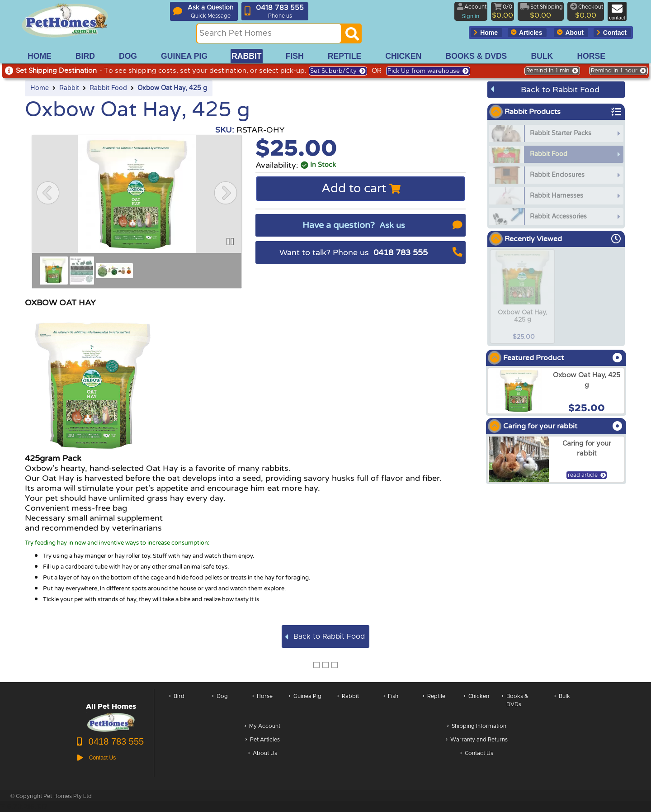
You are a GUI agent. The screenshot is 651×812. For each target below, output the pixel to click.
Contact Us (477, 754)
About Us (263, 754)
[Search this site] (269, 33)
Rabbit (69, 88)
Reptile (434, 705)
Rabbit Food (108, 88)
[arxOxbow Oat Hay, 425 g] (556, 391)
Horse (262, 705)
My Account (262, 727)
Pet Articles (263, 740)
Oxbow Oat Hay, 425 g (172, 88)
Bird (177, 705)
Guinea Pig (305, 705)
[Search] (352, 36)
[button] (48, 193)
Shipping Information (477, 727)
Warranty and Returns (477, 740)
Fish (391, 705)
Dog (220, 705)
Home (40, 88)
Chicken (476, 705)
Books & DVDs (515, 705)
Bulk (562, 705)
